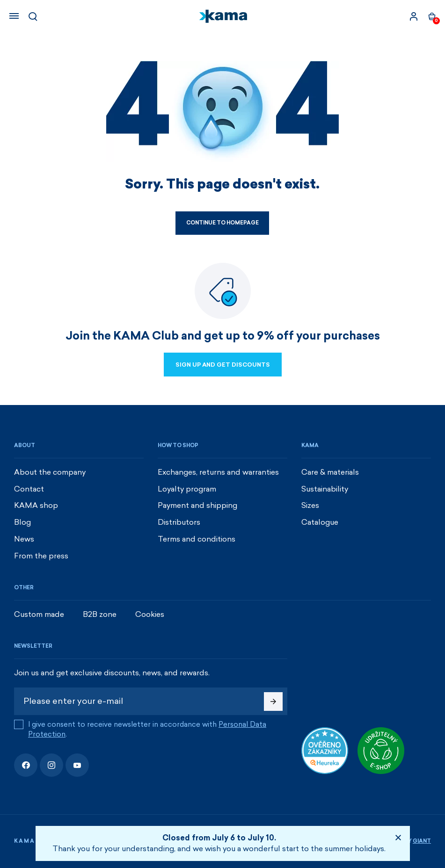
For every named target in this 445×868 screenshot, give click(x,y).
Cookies (150, 614)
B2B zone (100, 614)
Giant (422, 841)
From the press (41, 556)
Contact (29, 489)
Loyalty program (187, 489)
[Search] (33, 16)
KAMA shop (36, 505)
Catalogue (320, 522)
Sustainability (325, 489)
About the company (50, 472)
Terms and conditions (197, 539)
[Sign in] (414, 16)
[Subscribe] (273, 702)
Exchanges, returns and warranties (218, 472)
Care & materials (330, 472)
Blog (22, 522)
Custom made (39, 614)
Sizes (310, 505)
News (24, 539)
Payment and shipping (197, 505)
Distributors (179, 522)
